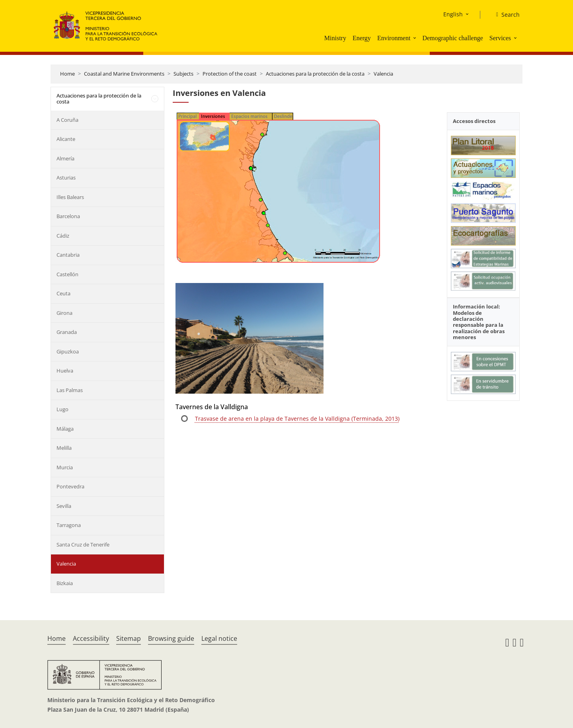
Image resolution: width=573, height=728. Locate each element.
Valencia (383, 74)
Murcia (65, 467)
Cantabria (68, 255)
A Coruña (67, 120)
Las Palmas (70, 390)
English (453, 14)
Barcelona (68, 216)
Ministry (335, 38)
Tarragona (69, 525)
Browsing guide (171, 638)
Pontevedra (70, 486)
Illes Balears (70, 197)
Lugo (62, 409)
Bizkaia (65, 583)
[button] (415, 38)
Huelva (65, 371)
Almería (65, 158)
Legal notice (219, 638)
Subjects (183, 74)
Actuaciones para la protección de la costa (315, 74)
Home (67, 74)
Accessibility (91, 638)
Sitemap (129, 638)
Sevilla (64, 506)
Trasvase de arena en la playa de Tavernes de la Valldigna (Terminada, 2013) (297, 419)
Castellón (67, 274)
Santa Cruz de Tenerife (83, 545)
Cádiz (63, 236)
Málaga (65, 429)
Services (500, 38)
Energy (362, 38)
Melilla (64, 448)
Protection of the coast (230, 74)
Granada (67, 332)
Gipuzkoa (68, 351)
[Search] (505, 15)
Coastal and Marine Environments (124, 74)
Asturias (66, 178)
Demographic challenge (452, 38)
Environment (394, 38)
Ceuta (63, 293)
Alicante (66, 139)
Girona (64, 313)
